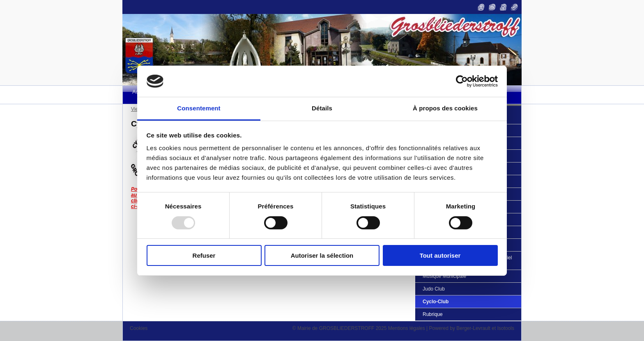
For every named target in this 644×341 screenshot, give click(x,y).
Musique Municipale (444, 276)
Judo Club (434, 289)
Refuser (204, 255)
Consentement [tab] (199, 108)
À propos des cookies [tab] (445, 108)
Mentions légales (407, 328)
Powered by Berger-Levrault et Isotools (472, 328)
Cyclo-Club (436, 302)
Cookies (139, 328)
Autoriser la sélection (322, 255)
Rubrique (433, 314)
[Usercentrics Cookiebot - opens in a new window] (462, 81)
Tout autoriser (440, 255)
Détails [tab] (322, 108)
